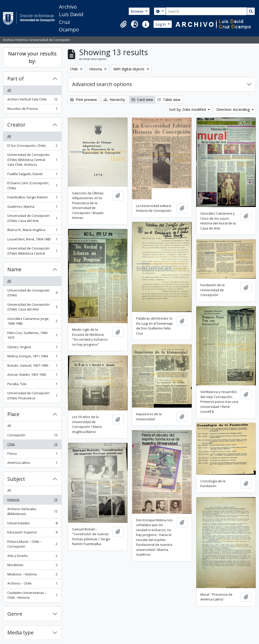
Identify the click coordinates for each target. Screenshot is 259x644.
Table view (169, 100)
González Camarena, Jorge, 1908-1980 (32, 321)
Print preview (83, 100)
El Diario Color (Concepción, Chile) (32, 185)
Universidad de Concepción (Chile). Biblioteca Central (32, 251)
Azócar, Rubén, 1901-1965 (32, 376)
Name (14, 269)
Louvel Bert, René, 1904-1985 (32, 240)
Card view (142, 100)
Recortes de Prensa (32, 110)
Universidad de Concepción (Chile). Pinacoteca (32, 396)
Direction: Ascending (233, 109)
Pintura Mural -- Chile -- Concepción (32, 544)
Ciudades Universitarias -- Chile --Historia (32, 595)
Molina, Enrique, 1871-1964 (32, 357)
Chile (32, 445)
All (9, 90)
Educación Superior (32, 533)
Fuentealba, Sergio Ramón (32, 198)
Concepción (32, 436)
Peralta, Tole (32, 385)
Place (13, 414)
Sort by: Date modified (188, 109)
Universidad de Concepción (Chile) (32, 293)
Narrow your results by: (32, 57)
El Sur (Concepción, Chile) (32, 147)
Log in (161, 24)
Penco (32, 455)
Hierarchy (114, 100)
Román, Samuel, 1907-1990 (32, 367)
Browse (138, 11)
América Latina (32, 464)
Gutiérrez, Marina (32, 208)
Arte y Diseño (32, 557)
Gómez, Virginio (32, 348)
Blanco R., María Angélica (32, 231)
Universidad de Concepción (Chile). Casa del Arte (32, 218)
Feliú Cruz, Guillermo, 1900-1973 (32, 335)
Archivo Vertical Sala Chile (32, 100)
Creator (16, 125)
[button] (123, 24)
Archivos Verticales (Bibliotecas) (32, 511)
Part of (16, 79)
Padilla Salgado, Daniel (32, 175)
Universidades (32, 524)
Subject (16, 479)
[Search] (206, 11)
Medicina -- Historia (32, 575)
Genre (15, 614)
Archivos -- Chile (32, 584)
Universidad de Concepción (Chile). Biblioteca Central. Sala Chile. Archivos (32, 160)
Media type (20, 632)
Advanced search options (102, 84)
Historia (32, 501)
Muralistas (32, 566)
